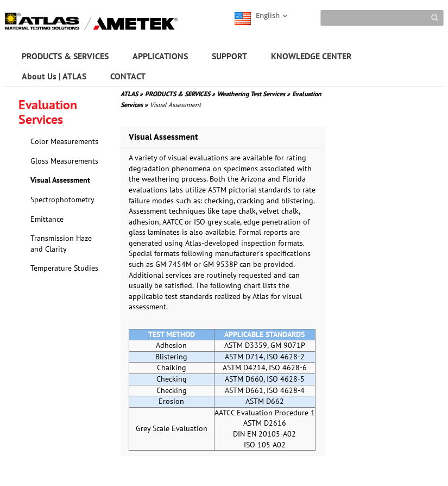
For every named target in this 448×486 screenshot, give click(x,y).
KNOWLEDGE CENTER (311, 56)
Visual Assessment (60, 180)
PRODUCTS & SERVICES (65, 56)
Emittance (47, 219)
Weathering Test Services (254, 94)
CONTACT (128, 76)
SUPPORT (229, 56)
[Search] (382, 18)
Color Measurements (64, 141)
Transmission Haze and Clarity (61, 244)
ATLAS (132, 94)
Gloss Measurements (64, 161)
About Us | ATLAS (54, 76)
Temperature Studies (64, 268)
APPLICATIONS (160, 56)
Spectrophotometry (62, 200)
